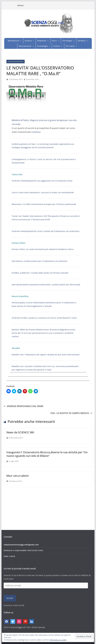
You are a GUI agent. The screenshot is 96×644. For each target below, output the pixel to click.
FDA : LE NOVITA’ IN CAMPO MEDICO (71, 413)
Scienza (28, 41)
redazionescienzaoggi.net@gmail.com (21, 545)
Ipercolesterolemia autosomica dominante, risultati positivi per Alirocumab (46, 285)
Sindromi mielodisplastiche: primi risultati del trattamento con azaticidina (46, 231)
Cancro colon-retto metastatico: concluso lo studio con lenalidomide (43, 192)
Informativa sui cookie (58, 640)
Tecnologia (67, 41)
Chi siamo (70, 46)
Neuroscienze (25, 46)
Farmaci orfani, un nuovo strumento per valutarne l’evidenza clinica (43, 249)
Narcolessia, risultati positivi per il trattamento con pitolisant (39, 261)
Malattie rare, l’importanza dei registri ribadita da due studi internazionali (46, 355)
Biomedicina (13, 41)
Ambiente (42, 41)
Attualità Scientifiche (16, 62)
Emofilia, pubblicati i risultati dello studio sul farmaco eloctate (40, 273)
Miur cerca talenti (17, 476)
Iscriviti (10, 598)
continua (36, 132)
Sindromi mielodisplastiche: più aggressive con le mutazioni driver (42, 181)
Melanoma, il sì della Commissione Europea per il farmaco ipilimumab (44, 204)
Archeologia (42, 46)
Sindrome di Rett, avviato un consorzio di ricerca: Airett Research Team (44, 318)
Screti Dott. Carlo (32, 79)
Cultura (57, 46)
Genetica (82, 41)
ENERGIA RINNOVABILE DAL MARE (23, 406)
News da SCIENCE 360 (20, 432)
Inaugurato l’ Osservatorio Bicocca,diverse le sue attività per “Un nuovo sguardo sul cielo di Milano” (47, 454)
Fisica (54, 41)
